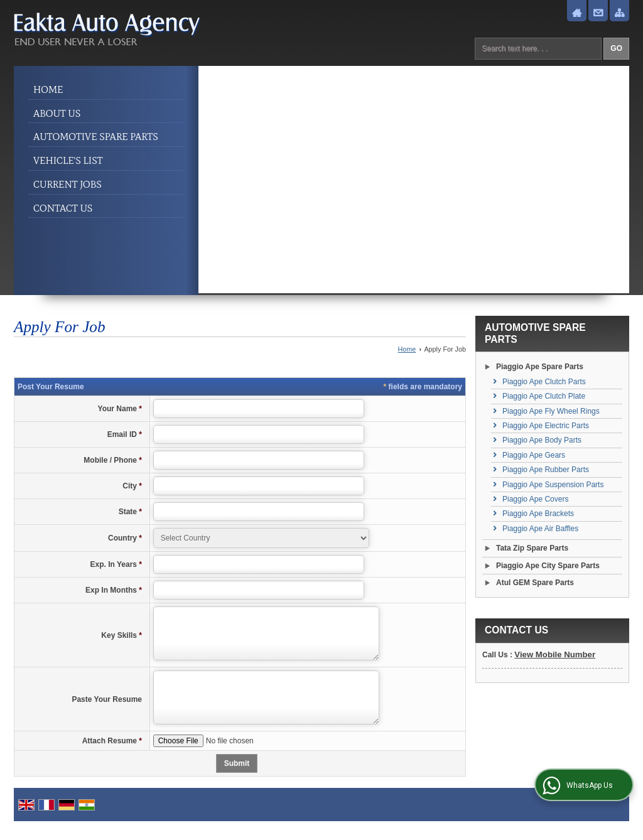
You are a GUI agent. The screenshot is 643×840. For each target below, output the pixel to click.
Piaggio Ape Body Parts (542, 440)
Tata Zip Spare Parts (532, 548)
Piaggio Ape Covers (535, 499)
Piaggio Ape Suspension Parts (553, 485)
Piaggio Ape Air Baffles (540, 529)
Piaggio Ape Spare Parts (540, 367)
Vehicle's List (68, 160)
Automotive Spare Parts (96, 137)
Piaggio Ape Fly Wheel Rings (551, 411)
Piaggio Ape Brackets (538, 514)
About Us (57, 113)
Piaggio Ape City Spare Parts (548, 566)
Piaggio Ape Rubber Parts (546, 470)
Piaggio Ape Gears (534, 455)
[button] (555, 654)
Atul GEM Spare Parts (535, 583)
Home (48, 89)
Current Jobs (68, 184)
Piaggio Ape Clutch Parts (544, 382)
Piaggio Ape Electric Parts (546, 426)
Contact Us (63, 208)
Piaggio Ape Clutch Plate (544, 396)
